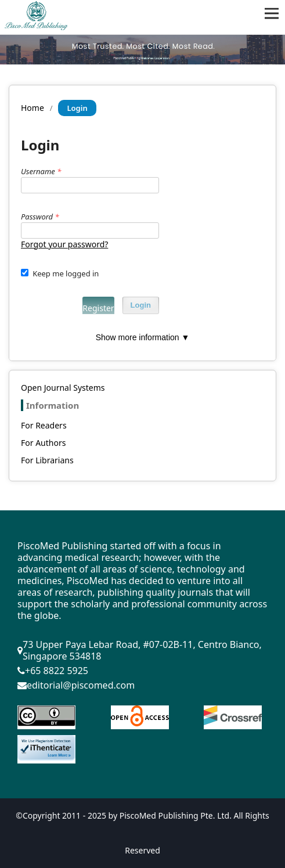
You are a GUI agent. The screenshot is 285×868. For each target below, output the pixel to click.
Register (98, 308)
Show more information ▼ (143, 337)
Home (33, 108)
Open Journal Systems (63, 388)
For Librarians (47, 460)
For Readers (44, 425)
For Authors (43, 443)
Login (141, 305)
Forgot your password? (64, 244)
